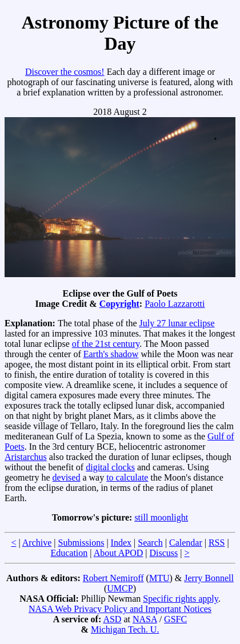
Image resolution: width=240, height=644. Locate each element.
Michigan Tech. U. (125, 629)
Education (69, 553)
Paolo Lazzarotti (175, 304)
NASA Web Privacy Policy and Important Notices (120, 609)
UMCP (120, 588)
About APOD (119, 553)
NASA (145, 619)
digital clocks (110, 467)
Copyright (119, 304)
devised (67, 477)
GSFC (175, 619)
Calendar (186, 543)
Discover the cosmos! (65, 72)
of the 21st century (106, 344)
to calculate (127, 477)
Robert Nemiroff (113, 578)
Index (121, 543)
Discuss (164, 553)
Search (150, 543)
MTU (159, 578)
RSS (217, 543)
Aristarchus (26, 457)
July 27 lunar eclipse (177, 323)
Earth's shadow (111, 354)
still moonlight (161, 517)
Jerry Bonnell (209, 578)
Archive (37, 543)
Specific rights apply (180, 599)
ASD (112, 619)
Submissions (81, 543)
